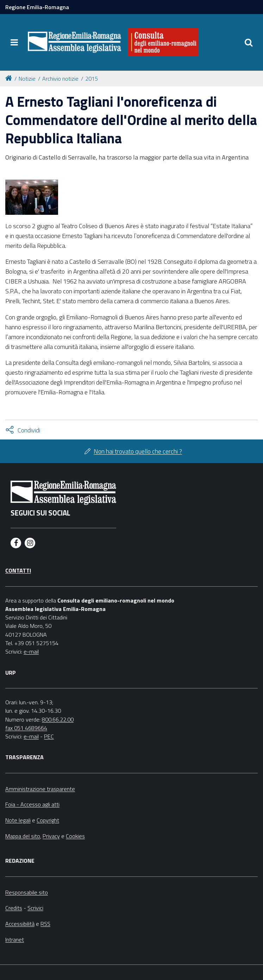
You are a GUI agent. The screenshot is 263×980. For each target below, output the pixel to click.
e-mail (31, 651)
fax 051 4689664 (26, 728)
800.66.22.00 (58, 719)
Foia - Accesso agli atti (32, 804)
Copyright (48, 820)
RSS (45, 924)
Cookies (75, 836)
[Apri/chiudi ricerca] (249, 42)
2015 (92, 79)
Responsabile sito (27, 892)
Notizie (27, 79)
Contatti (18, 570)
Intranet (15, 940)
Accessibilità (20, 924)
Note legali (18, 820)
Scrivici (35, 908)
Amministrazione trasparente (40, 789)
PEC (49, 736)
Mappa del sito (23, 836)
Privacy (51, 836)
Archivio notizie (60, 79)
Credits (14, 908)
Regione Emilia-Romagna (37, 7)
